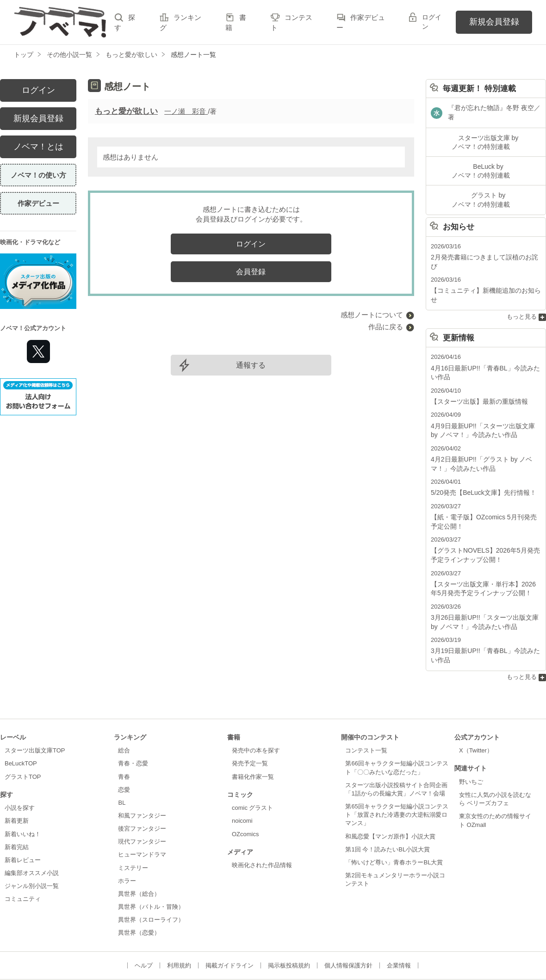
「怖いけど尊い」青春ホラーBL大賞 (394, 821)
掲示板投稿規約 (289, 923)
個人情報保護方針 (348, 923)
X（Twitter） (476, 709)
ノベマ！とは (38, 147)
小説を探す (20, 766)
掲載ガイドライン (230, 923)
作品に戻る (386, 327)
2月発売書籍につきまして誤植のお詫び (484, 246)
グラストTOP (23, 735)
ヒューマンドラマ (142, 813)
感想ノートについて (372, 315)
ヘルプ (144, 923)
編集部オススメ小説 (32, 831)
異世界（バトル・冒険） (151, 865)
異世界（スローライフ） (151, 878)
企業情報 (399, 923)
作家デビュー (38, 203)
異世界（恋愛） (139, 891)
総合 (124, 709)
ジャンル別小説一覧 (32, 844)
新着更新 (17, 779)
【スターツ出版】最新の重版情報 (476, 370)
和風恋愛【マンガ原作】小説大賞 (390, 794)
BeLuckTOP (21, 722)
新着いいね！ (23, 792)
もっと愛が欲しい (126, 111)
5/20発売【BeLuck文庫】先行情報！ (480, 458)
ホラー (127, 839)
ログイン (432, 22)
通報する (251, 365)
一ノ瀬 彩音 (186, 111)
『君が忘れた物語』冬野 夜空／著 (494, 109)
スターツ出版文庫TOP (35, 709)
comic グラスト (253, 766)
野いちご (471, 740)
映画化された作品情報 (262, 823)
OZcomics (245, 792)
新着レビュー (23, 818)
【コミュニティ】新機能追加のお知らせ (485, 270)
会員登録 (251, 272)
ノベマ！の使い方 (38, 175)
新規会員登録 (494, 22)
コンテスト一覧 (366, 709)
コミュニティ (23, 857)
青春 (124, 735)
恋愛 (124, 748)
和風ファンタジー (142, 774)
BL (122, 761)
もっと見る (522, 287)
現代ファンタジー (142, 800)
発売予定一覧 (250, 722)
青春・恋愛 (133, 722)
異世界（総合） (139, 852)
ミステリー (133, 826)
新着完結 (17, 805)
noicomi (242, 779)
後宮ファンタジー (142, 787)
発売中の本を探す (256, 709)
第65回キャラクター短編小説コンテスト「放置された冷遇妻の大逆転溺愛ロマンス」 (397, 773)
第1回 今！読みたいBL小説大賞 (388, 807)
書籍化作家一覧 (253, 735)
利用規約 (179, 923)
